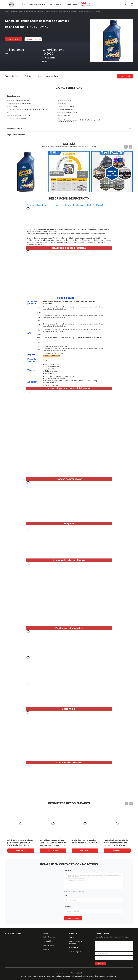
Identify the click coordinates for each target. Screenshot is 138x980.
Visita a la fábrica (48, 941)
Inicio (7, 12)
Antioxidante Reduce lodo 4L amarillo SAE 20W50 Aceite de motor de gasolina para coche (53, 843)
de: (66, 896)
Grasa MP (72, 937)
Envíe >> (100, 964)
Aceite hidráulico (74, 948)
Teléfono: (68, 907)
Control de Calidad (49, 945)
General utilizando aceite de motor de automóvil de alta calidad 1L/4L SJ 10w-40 (116, 843)
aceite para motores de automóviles (31, 12)
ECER (115, 976)
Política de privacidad (77, 973)
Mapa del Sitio (59, 973)
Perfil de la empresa (49, 937)
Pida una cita (125, 76)
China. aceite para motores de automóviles (33, 976)
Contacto (46, 949)
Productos (14, 12)
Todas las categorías (75, 952)
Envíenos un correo (33, 39)
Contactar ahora (73, 918)
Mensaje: (68, 871)
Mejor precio (14, 39)
